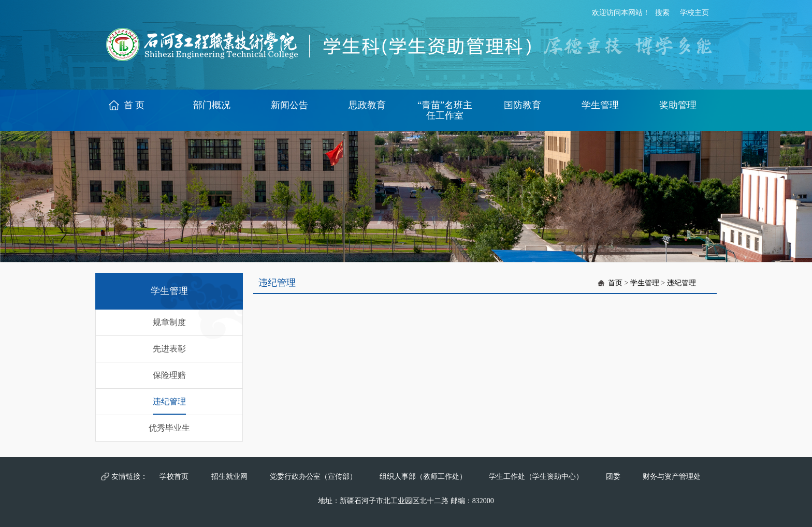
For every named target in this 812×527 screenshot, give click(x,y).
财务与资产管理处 (672, 477)
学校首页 (174, 477)
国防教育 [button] (523, 105)
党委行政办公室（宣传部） (313, 477)
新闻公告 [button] (289, 105)
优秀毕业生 (169, 428)
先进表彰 (169, 349)
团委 (613, 477)
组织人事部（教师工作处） (423, 477)
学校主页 (694, 13)
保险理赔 (169, 375)
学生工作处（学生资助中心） (536, 477)
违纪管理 (169, 401)
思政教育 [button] (367, 105)
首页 (615, 283)
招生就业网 (229, 477)
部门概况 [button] (212, 105)
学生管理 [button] (600, 105)
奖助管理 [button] (678, 105)
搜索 (662, 13)
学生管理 (645, 283)
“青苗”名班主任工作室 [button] (445, 110)
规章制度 (169, 322)
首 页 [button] (134, 105)
